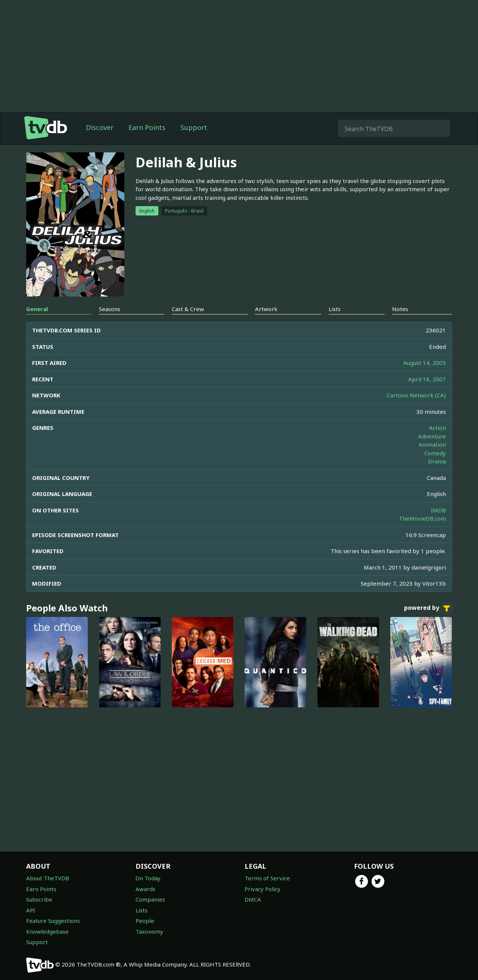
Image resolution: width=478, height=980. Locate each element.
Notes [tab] (400, 309)
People (145, 921)
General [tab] (37, 309)
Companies (150, 899)
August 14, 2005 (425, 363)
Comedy (435, 453)
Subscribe (39, 899)
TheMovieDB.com (422, 518)
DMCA (253, 899)
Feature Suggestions (53, 921)
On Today (148, 878)
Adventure (432, 436)
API (31, 910)
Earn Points (147, 127)
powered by (428, 608)
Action (437, 428)
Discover (100, 127)
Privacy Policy (263, 889)
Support (194, 127)
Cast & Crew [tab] (188, 309)
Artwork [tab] (266, 309)
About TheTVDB (48, 878)
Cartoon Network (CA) (416, 395)
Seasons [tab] (110, 309)
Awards (145, 889)
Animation (432, 444)
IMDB (438, 510)
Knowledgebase (47, 931)
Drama (437, 461)
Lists (142, 910)
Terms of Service (267, 878)
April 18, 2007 (427, 379)
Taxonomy (149, 931)
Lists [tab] (335, 309)
